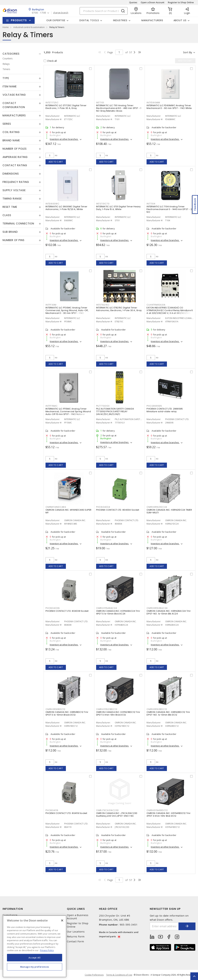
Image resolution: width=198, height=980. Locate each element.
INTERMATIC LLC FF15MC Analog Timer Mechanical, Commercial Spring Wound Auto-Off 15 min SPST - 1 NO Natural (68, 411)
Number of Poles (15, 149)
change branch (61, 13)
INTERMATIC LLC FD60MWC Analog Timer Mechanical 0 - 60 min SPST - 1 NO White (169, 107)
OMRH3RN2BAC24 (157, 608)
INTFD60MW (153, 103)
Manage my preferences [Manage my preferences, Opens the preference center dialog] (35, 967)
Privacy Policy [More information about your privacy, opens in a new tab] (47, 950)
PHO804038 (53, 608)
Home (6, 27)
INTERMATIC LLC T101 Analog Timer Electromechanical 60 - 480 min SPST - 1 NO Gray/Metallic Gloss (119, 108)
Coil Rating (11, 132)
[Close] (62, 920)
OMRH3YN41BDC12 (157, 810)
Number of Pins (13, 240)
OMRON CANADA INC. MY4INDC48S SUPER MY (69, 511)
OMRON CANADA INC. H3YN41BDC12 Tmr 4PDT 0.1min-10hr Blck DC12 (169, 815)
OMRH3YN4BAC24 (107, 608)
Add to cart (56, 162)
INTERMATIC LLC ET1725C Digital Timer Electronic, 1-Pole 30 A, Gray (66, 107)
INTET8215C (103, 305)
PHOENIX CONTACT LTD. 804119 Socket (66, 813)
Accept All (35, 958)
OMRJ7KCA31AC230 (107, 810)
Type (6, 78)
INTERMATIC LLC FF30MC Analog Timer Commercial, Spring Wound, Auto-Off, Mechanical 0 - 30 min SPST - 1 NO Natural (67, 312)
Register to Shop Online (181, 2)
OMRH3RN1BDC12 (55, 709)
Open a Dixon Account (153, 2)
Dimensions (11, 174)
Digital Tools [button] (89, 20)
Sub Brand (10, 232)
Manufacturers (152, 20)
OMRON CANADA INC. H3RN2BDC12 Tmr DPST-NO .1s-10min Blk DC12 (168, 713)
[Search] (104, 11)
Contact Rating (15, 165)
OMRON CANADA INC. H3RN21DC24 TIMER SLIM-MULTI (169, 511)
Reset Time (10, 207)
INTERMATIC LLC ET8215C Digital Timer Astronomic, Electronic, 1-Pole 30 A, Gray (119, 309)
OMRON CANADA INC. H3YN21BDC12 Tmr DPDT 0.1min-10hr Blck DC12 (118, 713)
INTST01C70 (103, 204)
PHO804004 (103, 507)
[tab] (22, 54)
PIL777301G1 (103, 406)
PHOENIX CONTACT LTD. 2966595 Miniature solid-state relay (165, 410)
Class (7, 215)
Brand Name (11, 140)
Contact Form (75, 941)
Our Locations (76, 932)
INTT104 (151, 204)
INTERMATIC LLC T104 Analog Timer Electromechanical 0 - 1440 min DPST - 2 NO (169, 209)
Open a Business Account (78, 917)
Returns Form (76, 936)
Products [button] (19, 20)
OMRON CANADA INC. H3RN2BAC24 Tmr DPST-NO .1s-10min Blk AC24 (169, 612)
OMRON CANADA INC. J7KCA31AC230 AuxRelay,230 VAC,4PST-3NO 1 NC (117, 815)
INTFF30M (51, 305)
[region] (35, 946)
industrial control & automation (29, 27)
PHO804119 (52, 810)
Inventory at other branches (64, 139)
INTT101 (100, 103)
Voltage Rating (14, 95)
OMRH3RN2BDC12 (157, 709)
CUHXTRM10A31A (156, 305)
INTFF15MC (52, 406)
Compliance (10, 915)
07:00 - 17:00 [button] (39, 13)
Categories (11, 54)
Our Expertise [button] (56, 20)
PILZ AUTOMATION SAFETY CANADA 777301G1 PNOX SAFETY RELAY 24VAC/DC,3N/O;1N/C (115, 411)
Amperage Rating (15, 157)
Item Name (10, 86)
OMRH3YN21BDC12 (107, 709)
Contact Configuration (14, 105)
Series (7, 124)
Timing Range (12, 199)
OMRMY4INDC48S (56, 507)
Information (13, 909)
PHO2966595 (154, 406)
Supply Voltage (14, 190)
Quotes (133, 2)
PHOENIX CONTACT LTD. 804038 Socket (67, 611)
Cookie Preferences (94, 975)
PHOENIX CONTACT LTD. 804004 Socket (118, 510)
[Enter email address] (164, 926)
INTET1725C (52, 103)
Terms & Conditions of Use (119, 975)
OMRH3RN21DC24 (157, 507)
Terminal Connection (18, 223)
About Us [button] (180, 20)
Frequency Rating (16, 182)
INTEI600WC (52, 204)
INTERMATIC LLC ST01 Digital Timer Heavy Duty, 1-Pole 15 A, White (118, 208)
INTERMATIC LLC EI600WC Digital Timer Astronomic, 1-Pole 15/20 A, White (66, 208)
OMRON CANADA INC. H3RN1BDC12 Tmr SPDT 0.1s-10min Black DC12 (67, 713)
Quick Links (76, 909)
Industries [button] (120, 20)
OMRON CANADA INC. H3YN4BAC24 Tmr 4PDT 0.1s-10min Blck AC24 (118, 612)
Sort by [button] (188, 52)
